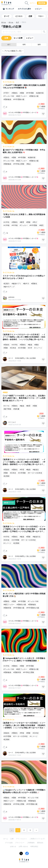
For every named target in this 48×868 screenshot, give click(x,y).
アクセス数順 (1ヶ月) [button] (13, 51)
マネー (41, 16)
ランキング (8, 9)
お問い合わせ (23, 846)
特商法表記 (34, 846)
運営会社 (40, 843)
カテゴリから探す (24, 9)
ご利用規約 (31, 843)
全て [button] (9, 45)
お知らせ (13, 846)
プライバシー (20, 843)
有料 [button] (24, 45)
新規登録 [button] (42, 3)
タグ (17, 22)
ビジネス (19, 16)
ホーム (4, 22)
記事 (6, 38)
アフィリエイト (22, 839)
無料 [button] (39, 45)
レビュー (38, 9)
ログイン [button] (33, 3)
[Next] (36, 830)
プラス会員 (9, 843)
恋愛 (30, 16)
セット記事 (18, 38)
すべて (7, 16)
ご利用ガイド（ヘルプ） (37, 839)
